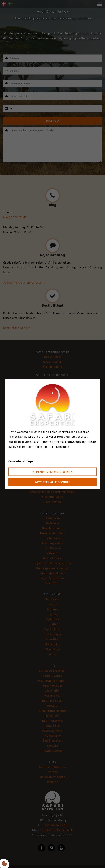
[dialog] (52, 434)
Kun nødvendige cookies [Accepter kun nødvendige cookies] (53, 472)
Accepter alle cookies (53, 482)
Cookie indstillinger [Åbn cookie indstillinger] (21, 461)
